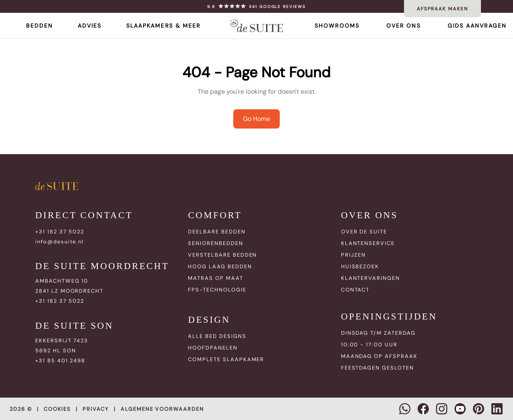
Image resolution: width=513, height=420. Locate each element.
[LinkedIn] (497, 409)
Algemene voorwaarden (162, 409)
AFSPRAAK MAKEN (442, 9)
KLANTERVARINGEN (371, 278)
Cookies (58, 409)
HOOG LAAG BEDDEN (220, 266)
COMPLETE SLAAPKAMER (226, 359)
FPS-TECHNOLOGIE (217, 290)
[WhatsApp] (405, 409)
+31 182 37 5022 (60, 232)
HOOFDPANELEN (213, 348)
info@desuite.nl (60, 242)
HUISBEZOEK (360, 266)
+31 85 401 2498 (60, 361)
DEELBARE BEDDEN (217, 232)
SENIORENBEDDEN (215, 243)
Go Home (256, 119)
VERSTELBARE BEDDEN (222, 255)
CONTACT (355, 290)
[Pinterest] (479, 409)
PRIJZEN (354, 255)
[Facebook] (423, 409)
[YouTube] (460, 409)
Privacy (96, 409)
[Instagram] (442, 409)
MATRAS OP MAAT (215, 278)
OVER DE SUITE (364, 232)
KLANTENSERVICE (368, 243)
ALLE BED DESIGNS (217, 336)
